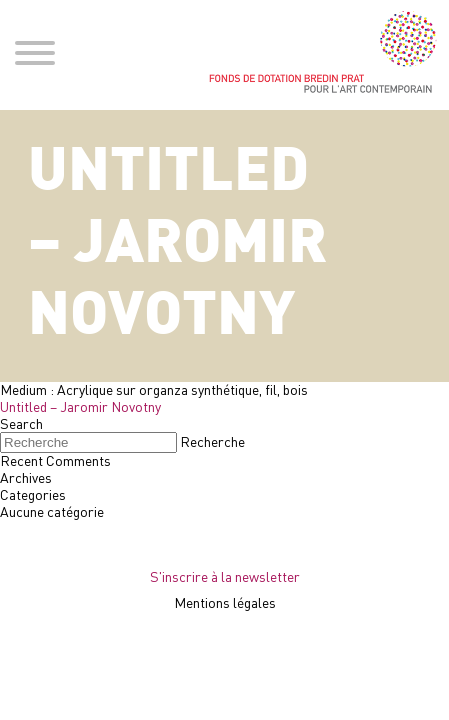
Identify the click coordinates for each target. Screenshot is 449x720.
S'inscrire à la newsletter (225, 576)
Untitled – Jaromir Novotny (80, 406)
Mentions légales (225, 602)
